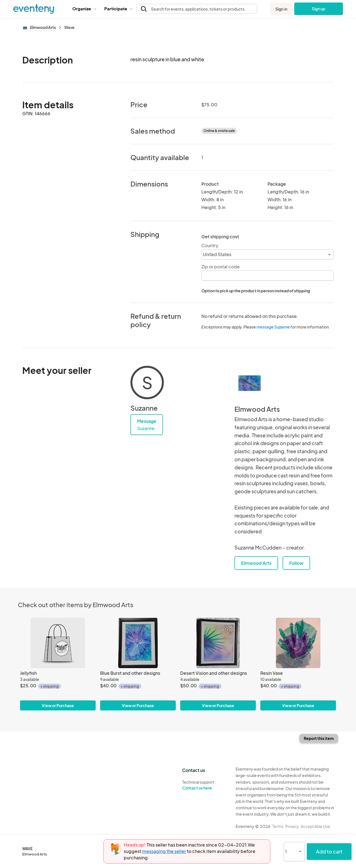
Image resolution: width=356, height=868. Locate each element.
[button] (84, 9)
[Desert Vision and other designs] (218, 643)
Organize (84, 8)
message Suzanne (273, 327)
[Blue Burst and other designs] (138, 643)
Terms (278, 826)
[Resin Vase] (298, 643)
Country (210, 245)
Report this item (319, 738)
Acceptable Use (315, 826)
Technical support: (205, 785)
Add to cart (329, 851)
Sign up (319, 9)
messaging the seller (164, 851)
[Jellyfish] (58, 643)
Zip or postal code (221, 267)
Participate (118, 8)
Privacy (292, 826)
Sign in (281, 9)
